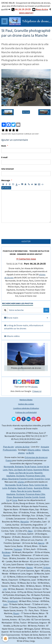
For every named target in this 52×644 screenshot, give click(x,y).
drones (34, 387)
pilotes (21, 482)
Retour (26, 112)
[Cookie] (5, 639)
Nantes (30, 568)
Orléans (47, 568)
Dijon (30, 531)
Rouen (16, 613)
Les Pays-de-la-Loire (24, 473)
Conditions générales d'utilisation (26, 408)
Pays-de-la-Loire (24, 491)
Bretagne (19, 467)
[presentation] (22, 231)
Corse (47, 479)
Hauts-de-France (25, 488)
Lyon (5, 604)
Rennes (7, 555)
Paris (11, 470)
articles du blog (22, 447)
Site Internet (8, 169)
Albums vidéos (12, 336)
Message (6, 180)
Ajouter (26, 241)
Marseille (25, 522)
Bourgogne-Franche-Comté (21, 479)
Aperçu (6, 188)
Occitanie (20, 476)
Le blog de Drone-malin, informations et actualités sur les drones (24, 327)
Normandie (9, 467)
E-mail (4, 157)
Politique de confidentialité (26, 412)
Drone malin (11, 318)
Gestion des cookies (26, 404)
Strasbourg (13, 601)
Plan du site (8, 447)
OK (46, 310)
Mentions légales (26, 400)
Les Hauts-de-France (23, 470)
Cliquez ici (37, 391)
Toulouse (18, 549)
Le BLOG (30, 453)
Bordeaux (6, 552)
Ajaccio (41, 543)
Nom (4, 146)
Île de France (30, 467)
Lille (5, 589)
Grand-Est (39, 479)
